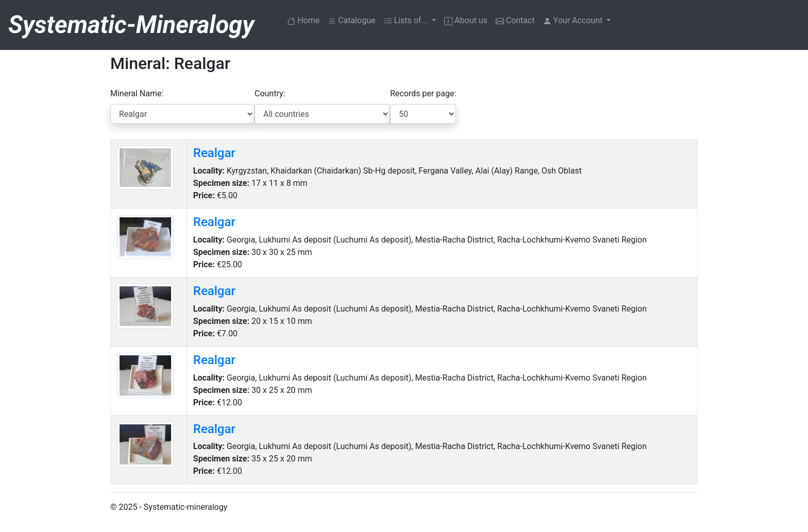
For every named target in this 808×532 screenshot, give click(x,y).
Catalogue (351, 20)
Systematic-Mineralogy (131, 24)
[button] (577, 21)
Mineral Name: (137, 93)
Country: (270, 93)
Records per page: (423, 93)
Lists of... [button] (407, 20)
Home (305, 20)
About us (466, 20)
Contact (515, 20)
